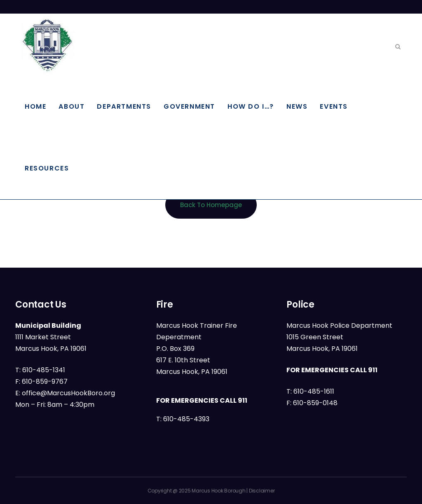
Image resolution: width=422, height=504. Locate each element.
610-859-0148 (315, 403)
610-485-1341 (44, 370)
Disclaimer (262, 491)
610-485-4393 (186, 419)
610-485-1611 (314, 391)
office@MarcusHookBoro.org (68, 393)
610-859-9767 (45, 381)
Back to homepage (211, 205)
